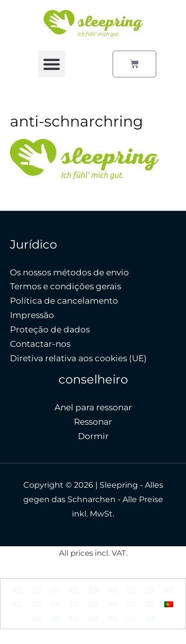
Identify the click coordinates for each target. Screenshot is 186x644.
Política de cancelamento (64, 301)
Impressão (32, 315)
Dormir (93, 436)
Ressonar (93, 422)
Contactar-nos (40, 344)
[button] (52, 64)
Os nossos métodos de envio (69, 272)
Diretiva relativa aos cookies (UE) (78, 358)
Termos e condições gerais (65, 286)
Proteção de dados (50, 329)
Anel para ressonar (93, 407)
